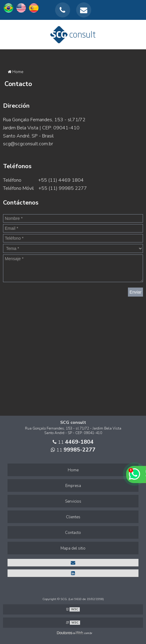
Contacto (73, 533)
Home (73, 470)
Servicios (73, 501)
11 (73, 442)
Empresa (73, 486)
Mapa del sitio (73, 548)
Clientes (73, 517)
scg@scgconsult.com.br (28, 144)
